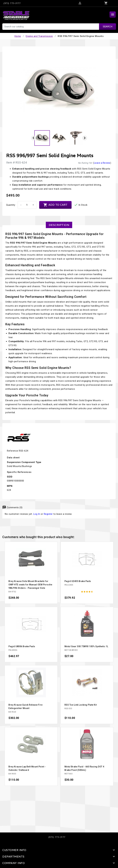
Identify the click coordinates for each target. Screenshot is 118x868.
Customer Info (14, 850)
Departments (13, 857)
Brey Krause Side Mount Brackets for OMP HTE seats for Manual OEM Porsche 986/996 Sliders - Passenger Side (30, 585)
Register (48, 514)
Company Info (13, 863)
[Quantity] (27, 205)
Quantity (11, 205)
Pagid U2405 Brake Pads (78, 581)
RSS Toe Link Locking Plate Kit (81, 705)
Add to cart (55, 205)
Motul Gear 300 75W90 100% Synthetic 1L (86, 646)
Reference (13, 451)
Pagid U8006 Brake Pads (22, 646)
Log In (37, 514)
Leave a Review (102, 163)
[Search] (59, 27)
